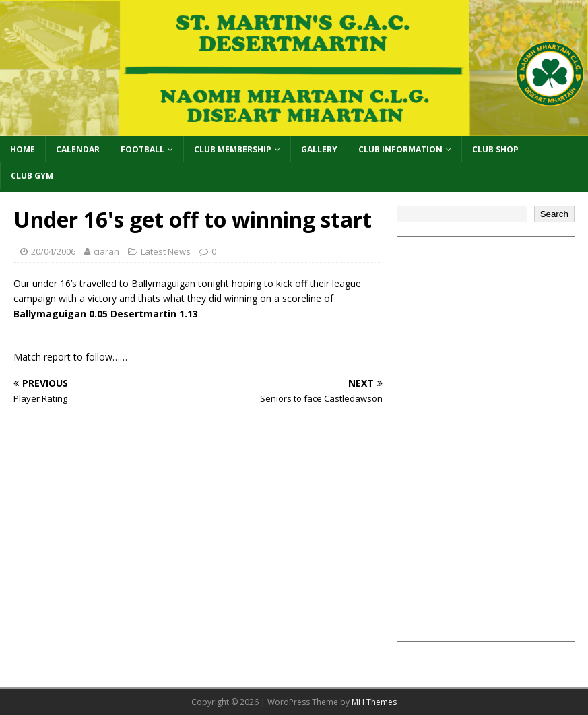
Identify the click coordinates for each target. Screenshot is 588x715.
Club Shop (495, 149)
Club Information (400, 149)
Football (142, 149)
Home (23, 149)
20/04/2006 (53, 251)
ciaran (106, 251)
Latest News (166, 251)
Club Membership (233, 149)
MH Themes (374, 702)
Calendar (78, 149)
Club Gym (32, 176)
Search (554, 214)
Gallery (319, 149)
